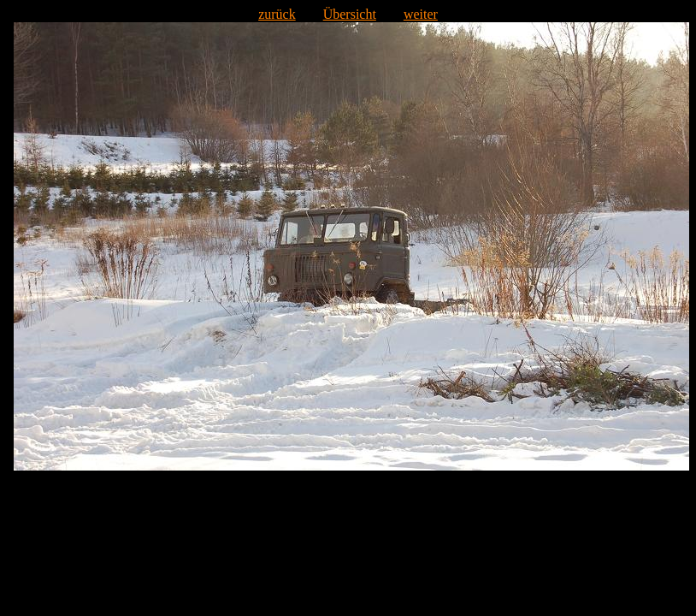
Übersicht (350, 14)
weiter (421, 14)
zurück (277, 14)
